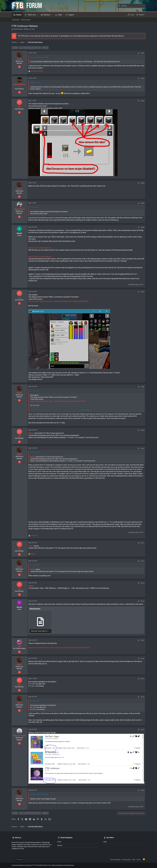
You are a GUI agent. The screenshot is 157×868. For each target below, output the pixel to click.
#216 (143, 659)
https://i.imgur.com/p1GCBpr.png (40, 257)
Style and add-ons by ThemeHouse (63, 865)
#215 (143, 640)
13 (40, 48)
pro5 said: (33, 207)
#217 (143, 679)
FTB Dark (19, 860)
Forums (60, 845)
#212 (143, 561)
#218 (143, 697)
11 (32, 48)
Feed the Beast (18, 29)
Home (59, 842)
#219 (143, 730)
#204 (143, 183)
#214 (143, 601)
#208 (143, 387)
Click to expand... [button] (86, 410)
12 (36, 48)
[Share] (139, 53)
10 (29, 48)
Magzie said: (34, 83)
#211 (143, 543)
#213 (143, 583)
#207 (143, 292)
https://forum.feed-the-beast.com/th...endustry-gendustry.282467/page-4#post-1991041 (59, 648)
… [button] (23, 48)
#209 (143, 430)
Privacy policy (126, 860)
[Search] (131, 6)
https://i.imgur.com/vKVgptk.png (40, 248)
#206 (143, 227)
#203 (143, 101)
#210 (143, 448)
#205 (143, 203)
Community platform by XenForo (31, 865)
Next (44, 48)
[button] (38, 15)
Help (134, 860)
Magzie (31, 546)
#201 (143, 53)
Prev (16, 48)
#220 (143, 790)
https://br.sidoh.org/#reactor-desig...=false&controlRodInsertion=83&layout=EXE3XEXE (58, 301)
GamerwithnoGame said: (38, 57)
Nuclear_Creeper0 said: (38, 794)
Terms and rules (115, 860)
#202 (143, 78)
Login (105, 842)
